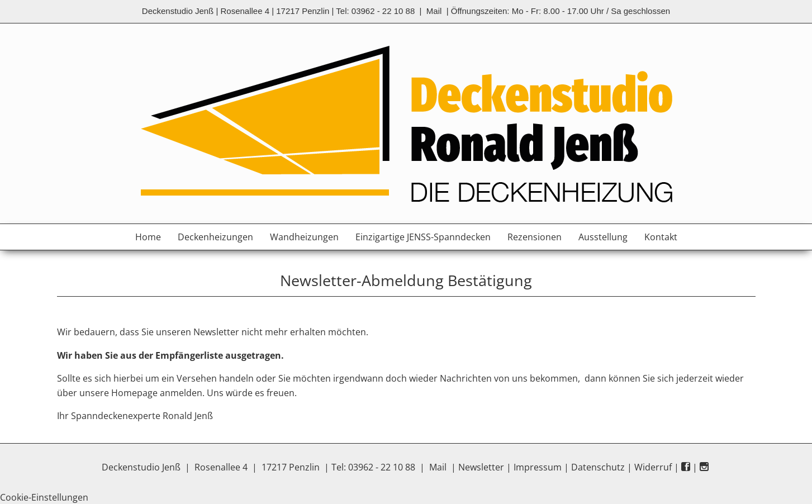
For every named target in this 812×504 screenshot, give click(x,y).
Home (148, 237)
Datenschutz (598, 467)
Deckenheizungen (215, 237)
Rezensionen (535, 237)
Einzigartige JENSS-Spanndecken (423, 237)
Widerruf (653, 467)
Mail (434, 11)
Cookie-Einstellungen (44, 497)
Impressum (538, 467)
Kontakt (661, 237)
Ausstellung (603, 237)
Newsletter (481, 467)
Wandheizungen (304, 237)
